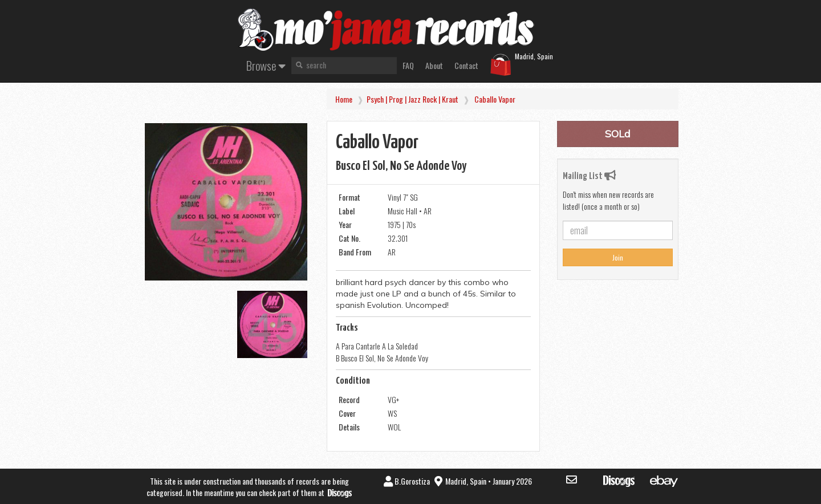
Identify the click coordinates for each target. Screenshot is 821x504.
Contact (466, 65)
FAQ (408, 65)
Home (344, 99)
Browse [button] (266, 65)
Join (618, 257)
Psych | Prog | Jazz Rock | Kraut (412, 99)
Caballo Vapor (495, 99)
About (434, 65)
